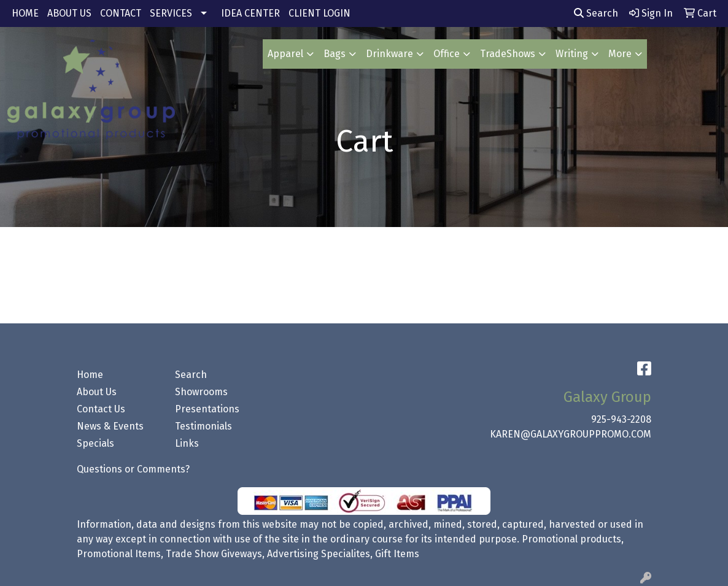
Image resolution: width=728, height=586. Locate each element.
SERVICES (171, 13)
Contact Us (101, 409)
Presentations (207, 409)
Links (187, 443)
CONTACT (121, 13)
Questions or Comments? (133, 469)
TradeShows (508, 54)
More (620, 54)
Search (596, 13)
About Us (97, 392)
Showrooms (201, 392)
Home (90, 375)
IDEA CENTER (250, 13)
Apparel (285, 54)
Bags (335, 54)
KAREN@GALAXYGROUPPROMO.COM (571, 434)
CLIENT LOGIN (319, 13)
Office (447, 54)
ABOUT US (69, 13)
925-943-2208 (621, 419)
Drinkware (389, 54)
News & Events (110, 426)
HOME (25, 13)
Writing (572, 54)
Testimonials (203, 426)
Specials (95, 443)
